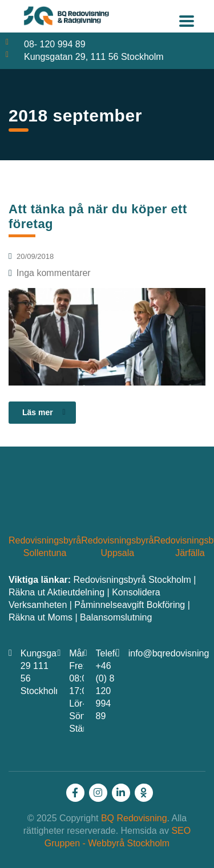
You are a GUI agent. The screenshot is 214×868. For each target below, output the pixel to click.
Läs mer (44, 412)
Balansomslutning (116, 617)
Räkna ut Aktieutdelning (56, 592)
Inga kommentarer (50, 273)
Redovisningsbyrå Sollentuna (45, 547)
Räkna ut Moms (41, 617)
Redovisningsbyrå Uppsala (117, 547)
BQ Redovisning (134, 818)
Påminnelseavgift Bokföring (130, 605)
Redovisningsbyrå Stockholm (132, 580)
